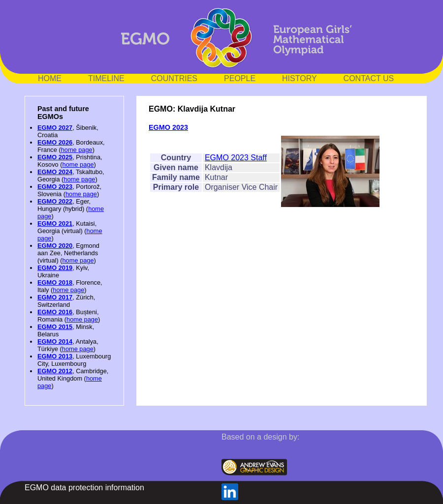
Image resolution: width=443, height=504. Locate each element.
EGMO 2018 (55, 282)
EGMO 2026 (55, 142)
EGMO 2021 (55, 223)
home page (77, 150)
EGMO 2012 (55, 371)
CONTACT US (369, 78)
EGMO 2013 (55, 356)
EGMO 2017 (55, 297)
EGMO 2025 (55, 157)
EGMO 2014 (55, 341)
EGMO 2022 (55, 201)
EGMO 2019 (55, 268)
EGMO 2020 (55, 246)
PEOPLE (240, 78)
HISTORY (300, 78)
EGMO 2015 (55, 327)
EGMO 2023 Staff (236, 158)
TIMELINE (106, 78)
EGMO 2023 (55, 187)
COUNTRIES (174, 78)
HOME (50, 78)
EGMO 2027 (55, 128)
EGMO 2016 (55, 312)
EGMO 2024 (55, 172)
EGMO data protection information (84, 488)
